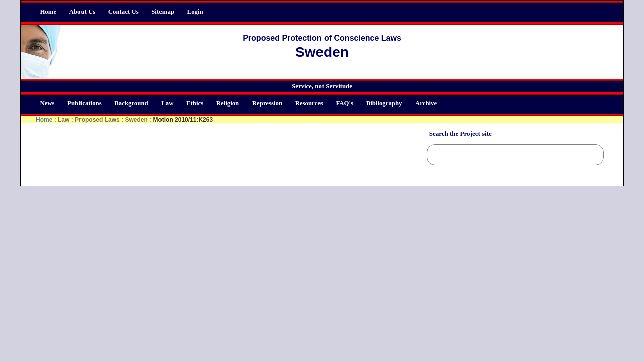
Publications (85, 103)
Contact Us (124, 12)
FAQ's (344, 103)
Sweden (136, 120)
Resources (309, 103)
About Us (83, 12)
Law (167, 103)
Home (48, 12)
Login (195, 12)
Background (131, 103)
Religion (228, 103)
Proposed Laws (97, 120)
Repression (267, 103)
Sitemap (163, 12)
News (47, 103)
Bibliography (384, 103)
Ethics (195, 103)
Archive (426, 103)
